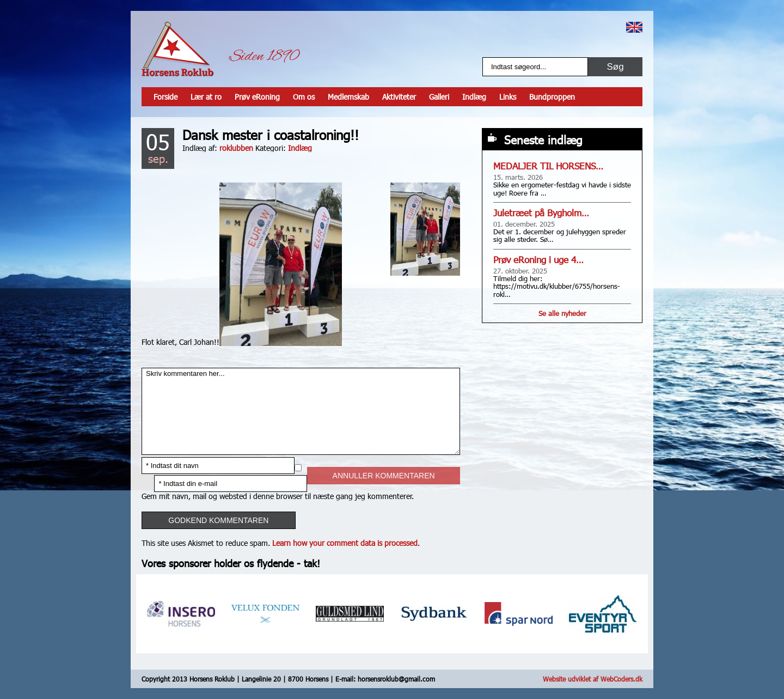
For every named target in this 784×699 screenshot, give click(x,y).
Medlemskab (348, 97)
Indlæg (474, 97)
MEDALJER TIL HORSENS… (548, 166)
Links (508, 97)
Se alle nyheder (562, 313)
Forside (166, 97)
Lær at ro (206, 97)
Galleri (439, 97)
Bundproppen (552, 97)
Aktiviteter (399, 97)
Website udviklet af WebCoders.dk (593, 679)
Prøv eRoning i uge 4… (538, 260)
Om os (304, 97)
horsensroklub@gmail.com (396, 679)
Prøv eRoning (257, 97)
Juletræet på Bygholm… (541, 213)
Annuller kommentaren (384, 476)
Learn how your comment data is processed (345, 543)
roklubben (236, 148)
